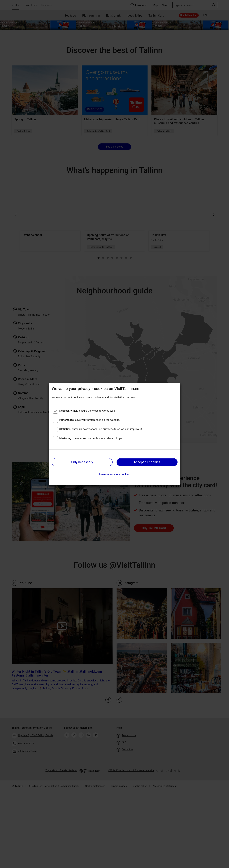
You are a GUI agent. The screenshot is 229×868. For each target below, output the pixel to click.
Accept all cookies (147, 462)
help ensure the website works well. (87, 411)
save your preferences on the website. (90, 420)
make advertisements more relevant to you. (92, 438)
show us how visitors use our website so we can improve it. (101, 429)
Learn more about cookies (114, 474)
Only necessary (82, 462)
